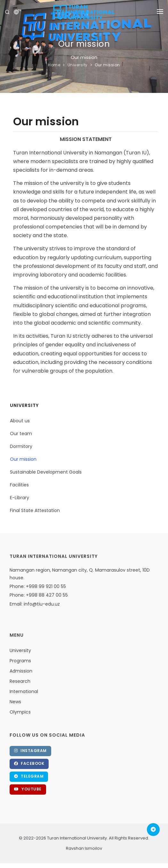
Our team (21, 434)
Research (20, 681)
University (78, 65)
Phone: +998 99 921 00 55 (38, 586)
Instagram (30, 751)
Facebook (29, 763)
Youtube (28, 789)
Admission (21, 671)
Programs (20, 661)
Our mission (107, 65)
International (24, 691)
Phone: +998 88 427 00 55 (39, 595)
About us (20, 421)
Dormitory (21, 446)
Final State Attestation (35, 510)
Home (54, 65)
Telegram (29, 776)
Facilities (19, 485)
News (15, 702)
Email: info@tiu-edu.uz (35, 604)
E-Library (20, 498)
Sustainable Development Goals (46, 472)
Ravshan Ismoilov (84, 848)
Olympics (20, 712)
